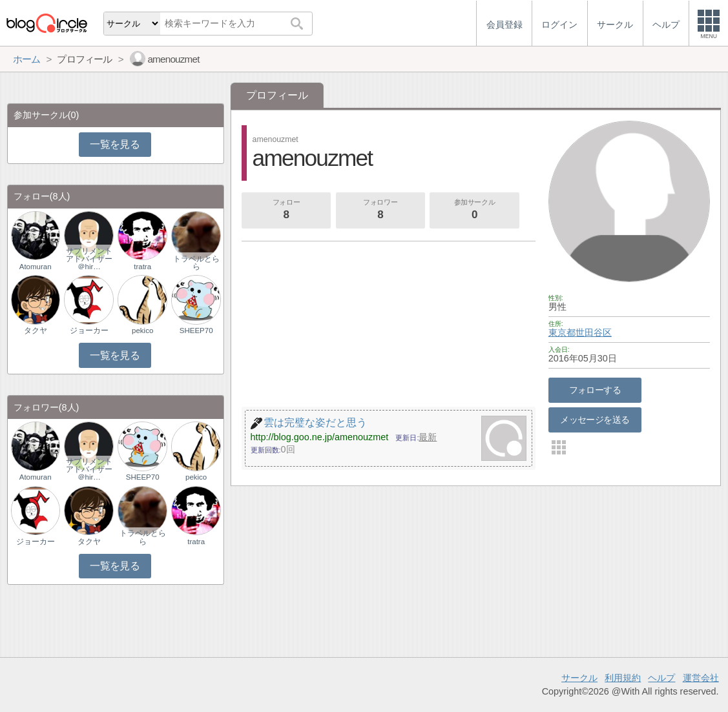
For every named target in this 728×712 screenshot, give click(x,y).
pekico (142, 331)
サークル (579, 678)
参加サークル (475, 210)
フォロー (286, 210)
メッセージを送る (595, 420)
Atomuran (36, 267)
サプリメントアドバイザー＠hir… (89, 259)
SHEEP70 (196, 331)
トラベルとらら (196, 263)
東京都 (562, 332)
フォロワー (380, 210)
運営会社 (701, 678)
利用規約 (623, 678)
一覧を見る (115, 144)
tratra (142, 267)
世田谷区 (594, 332)
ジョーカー (89, 331)
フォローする (595, 390)
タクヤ (36, 331)
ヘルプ (661, 678)
